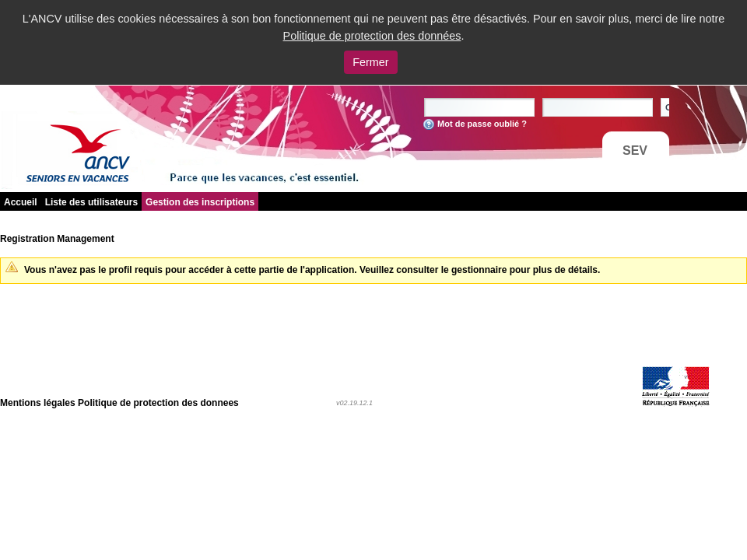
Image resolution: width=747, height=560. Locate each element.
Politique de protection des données (372, 36)
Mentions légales (38, 403)
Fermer (370, 62)
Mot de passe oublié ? (482, 124)
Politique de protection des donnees (158, 403)
